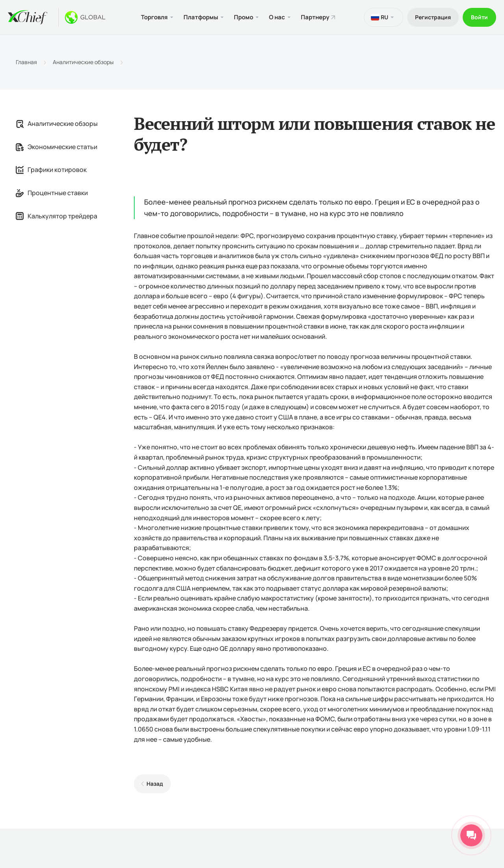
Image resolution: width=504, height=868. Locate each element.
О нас (277, 17)
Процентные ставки (52, 193)
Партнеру (315, 17)
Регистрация (433, 17)
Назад (155, 784)
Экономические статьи (57, 147)
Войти (479, 17)
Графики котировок (51, 170)
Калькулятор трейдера (57, 216)
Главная (26, 62)
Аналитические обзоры (83, 62)
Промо (244, 17)
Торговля (154, 17)
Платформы (201, 17)
